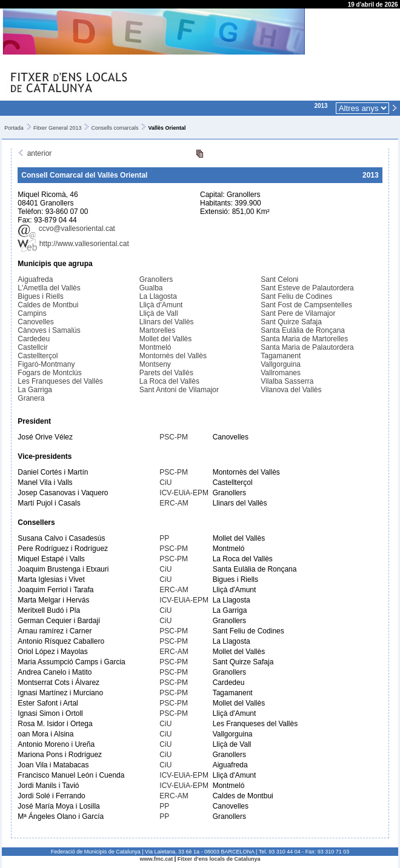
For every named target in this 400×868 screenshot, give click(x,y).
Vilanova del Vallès (291, 390)
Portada (14, 128)
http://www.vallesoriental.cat (73, 244)
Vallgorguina (281, 364)
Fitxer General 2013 (58, 128)
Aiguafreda (35, 279)
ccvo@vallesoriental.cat (66, 229)
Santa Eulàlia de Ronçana (303, 330)
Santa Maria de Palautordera (307, 347)
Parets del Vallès (166, 373)
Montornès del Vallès (173, 356)
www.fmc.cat (157, 859)
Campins (32, 313)
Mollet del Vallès (165, 339)
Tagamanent (281, 356)
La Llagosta (158, 296)
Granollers (156, 279)
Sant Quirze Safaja (291, 322)
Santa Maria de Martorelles (304, 339)
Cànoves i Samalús (49, 330)
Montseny (155, 364)
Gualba (151, 288)
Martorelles (157, 330)
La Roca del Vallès (169, 381)
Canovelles (35, 322)
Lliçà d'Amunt (161, 305)
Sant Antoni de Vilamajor (179, 390)
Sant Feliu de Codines (296, 296)
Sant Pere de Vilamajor (298, 313)
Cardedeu (34, 339)
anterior (35, 153)
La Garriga (35, 390)
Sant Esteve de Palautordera (307, 288)
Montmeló (155, 347)
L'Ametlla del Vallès (49, 288)
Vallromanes (281, 373)
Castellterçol (38, 356)
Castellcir (32, 347)
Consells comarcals (115, 128)
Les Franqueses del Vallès (60, 381)
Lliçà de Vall (159, 313)
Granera (31, 398)
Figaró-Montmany (46, 364)
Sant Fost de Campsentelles (306, 305)
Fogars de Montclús (49, 373)
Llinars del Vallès (167, 322)
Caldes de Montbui (48, 305)
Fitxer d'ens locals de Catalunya (219, 859)
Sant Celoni (279, 279)
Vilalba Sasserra (287, 381)
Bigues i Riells (40, 296)
